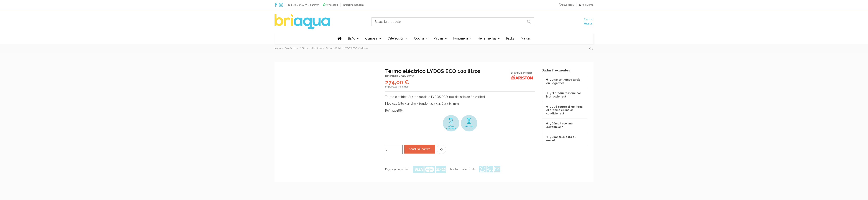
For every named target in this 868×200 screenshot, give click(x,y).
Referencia (392, 76)
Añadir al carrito (420, 149)
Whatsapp (332, 5)
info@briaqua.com (353, 5)
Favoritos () (567, 5)
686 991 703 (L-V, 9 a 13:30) (303, 5)
